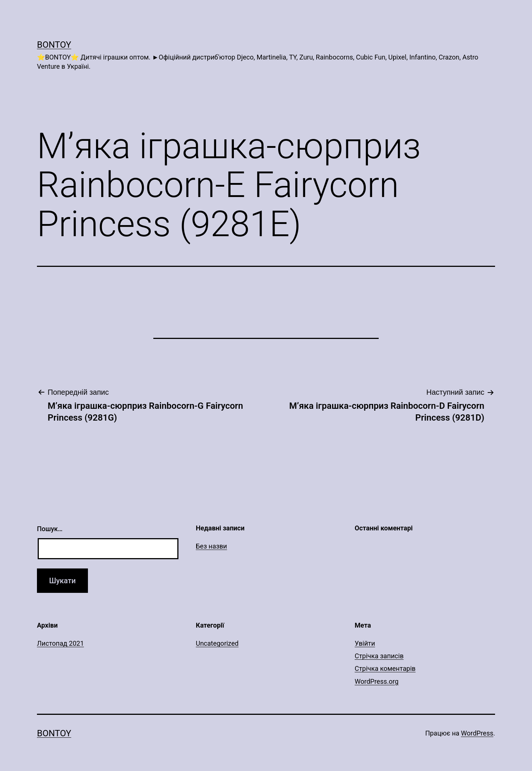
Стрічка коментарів (385, 668)
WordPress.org (377, 681)
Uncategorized (217, 643)
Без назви (212, 546)
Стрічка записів (379, 656)
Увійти (365, 643)
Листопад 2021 (60, 643)
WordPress (477, 733)
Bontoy (54, 45)
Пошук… (50, 529)
